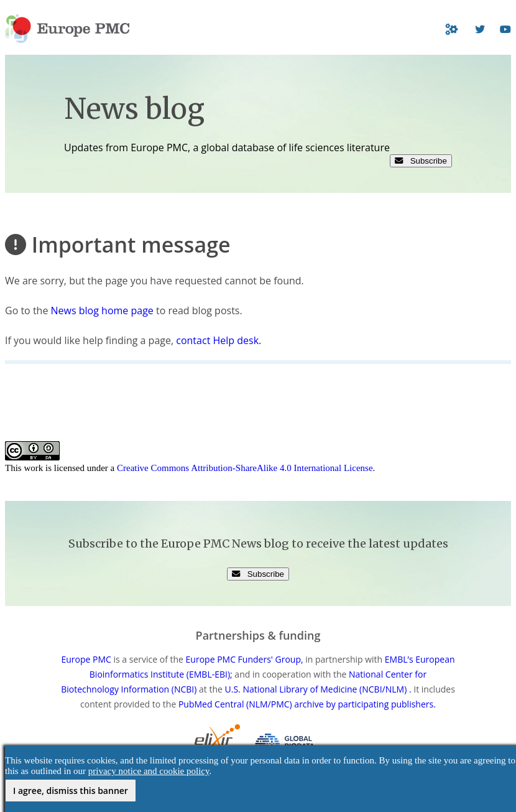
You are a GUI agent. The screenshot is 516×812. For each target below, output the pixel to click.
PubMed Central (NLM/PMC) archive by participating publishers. (307, 704)
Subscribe (421, 161)
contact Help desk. (219, 340)
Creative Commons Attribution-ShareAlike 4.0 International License (245, 468)
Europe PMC (86, 659)
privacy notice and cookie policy (149, 771)
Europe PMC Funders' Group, (245, 659)
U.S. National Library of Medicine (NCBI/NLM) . (318, 689)
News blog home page (102, 310)
